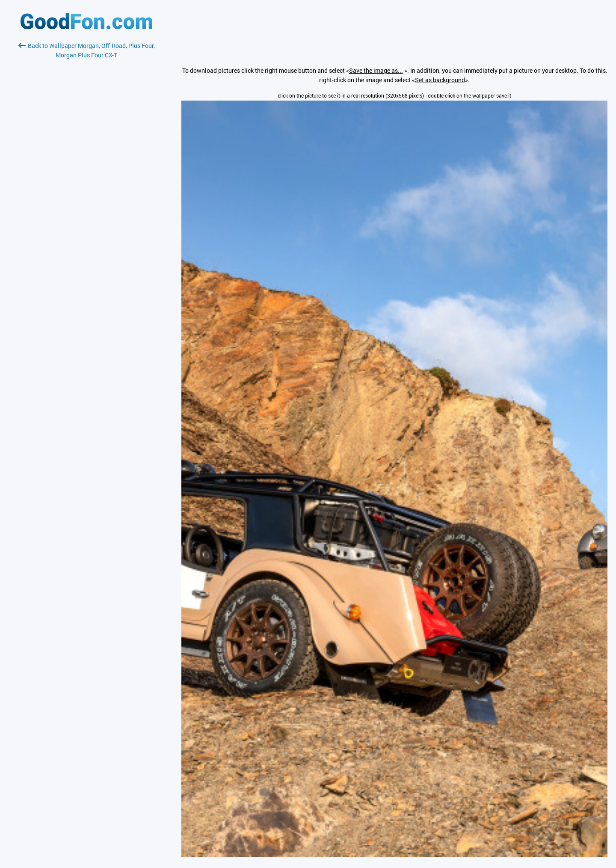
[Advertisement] (86, 161)
